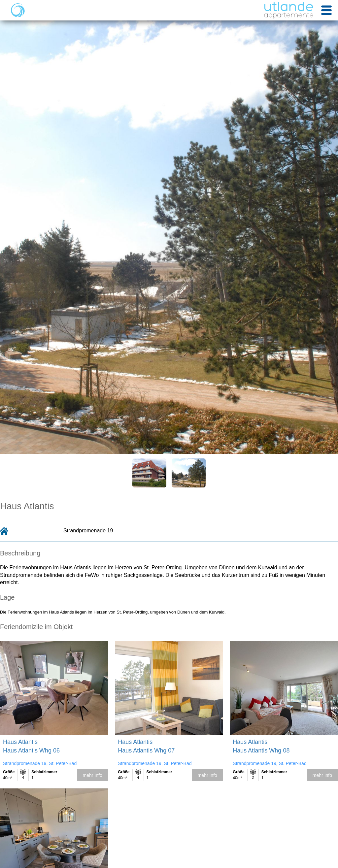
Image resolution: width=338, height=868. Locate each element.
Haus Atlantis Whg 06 (31, 751)
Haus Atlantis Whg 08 (261, 751)
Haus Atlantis (20, 742)
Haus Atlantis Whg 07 (146, 751)
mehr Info (93, 775)
